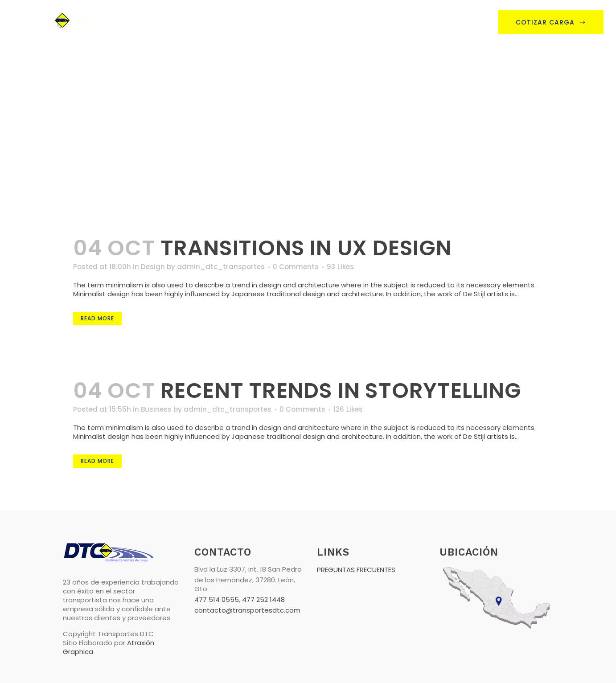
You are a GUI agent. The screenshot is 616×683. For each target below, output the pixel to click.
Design (153, 267)
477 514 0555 (217, 599)
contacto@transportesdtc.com (247, 610)
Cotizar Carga (551, 22)
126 (348, 409)
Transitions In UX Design (306, 248)
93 (340, 267)
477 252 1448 (263, 599)
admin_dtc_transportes (221, 267)
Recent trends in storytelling (341, 391)
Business (156, 409)
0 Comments (296, 267)
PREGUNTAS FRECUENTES (356, 570)
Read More (97, 318)
